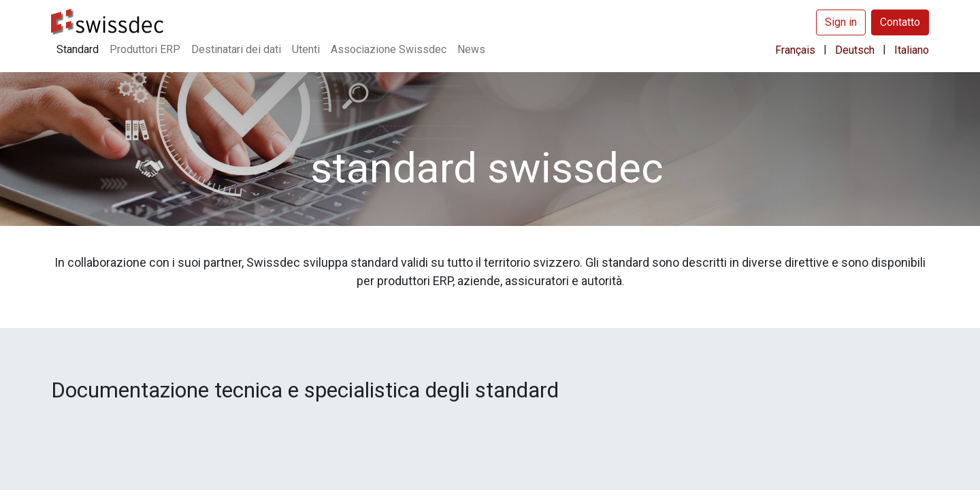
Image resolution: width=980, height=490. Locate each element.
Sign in (841, 22)
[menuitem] (78, 50)
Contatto (900, 22)
